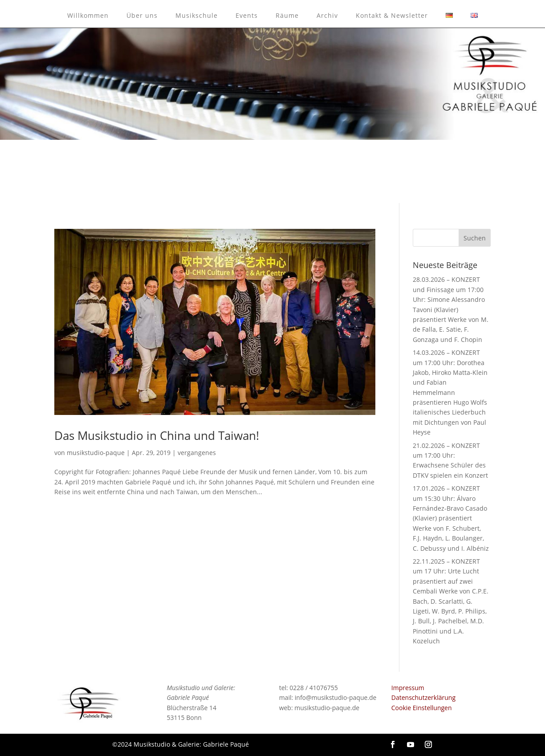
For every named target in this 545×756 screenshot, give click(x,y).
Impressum (408, 688)
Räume (287, 15)
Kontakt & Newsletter (392, 15)
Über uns (142, 15)
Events (247, 15)
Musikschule (197, 15)
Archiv (327, 15)
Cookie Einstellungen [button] (422, 708)
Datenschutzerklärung (423, 697)
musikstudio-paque (96, 453)
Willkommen (88, 15)
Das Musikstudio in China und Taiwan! (157, 435)
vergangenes (197, 453)
